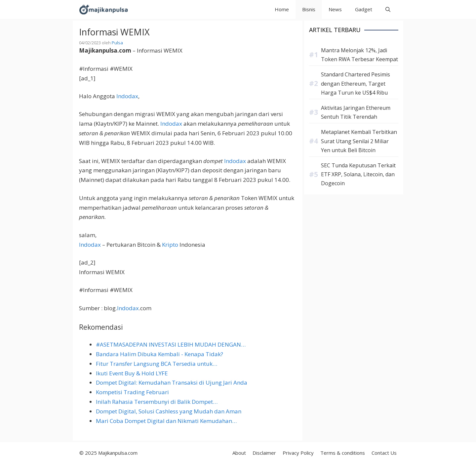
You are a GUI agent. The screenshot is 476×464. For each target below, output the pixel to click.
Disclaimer (264, 453)
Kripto (170, 245)
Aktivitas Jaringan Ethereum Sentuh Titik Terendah (356, 112)
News (335, 9)
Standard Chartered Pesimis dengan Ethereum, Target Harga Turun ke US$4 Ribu (356, 83)
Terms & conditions (343, 453)
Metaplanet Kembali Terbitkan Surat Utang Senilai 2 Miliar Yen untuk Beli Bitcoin (359, 141)
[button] (388, 9)
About (239, 453)
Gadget (364, 9)
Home (282, 9)
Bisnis (309, 9)
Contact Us (384, 453)
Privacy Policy (298, 453)
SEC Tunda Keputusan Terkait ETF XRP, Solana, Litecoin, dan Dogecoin (358, 174)
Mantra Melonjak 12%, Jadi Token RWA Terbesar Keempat (359, 55)
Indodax (127, 96)
